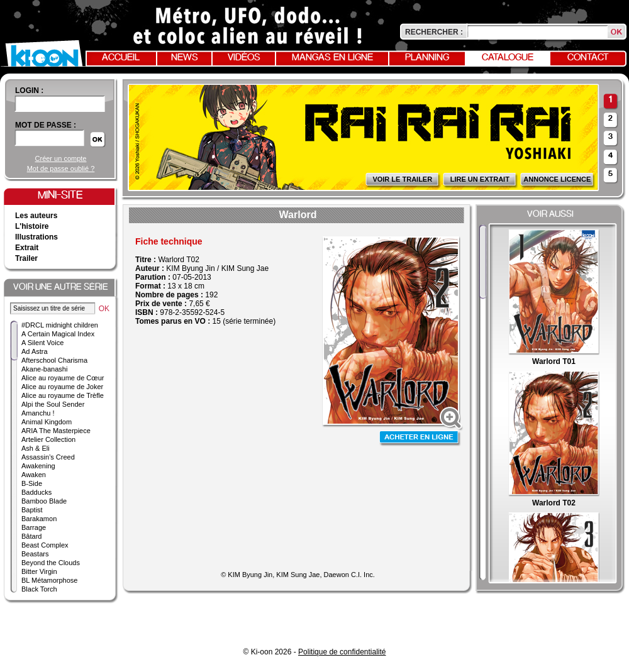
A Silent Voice (42, 343)
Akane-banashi (44, 369)
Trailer (26, 258)
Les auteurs (36, 216)
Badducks (36, 492)
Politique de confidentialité (342, 652)
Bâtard (31, 536)
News (185, 58)
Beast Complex (45, 545)
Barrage (34, 527)
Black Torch (39, 589)
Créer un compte (61, 158)
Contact (588, 58)
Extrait (27, 248)
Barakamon (39, 519)
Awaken (34, 475)
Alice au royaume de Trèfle (63, 395)
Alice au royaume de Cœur (63, 378)
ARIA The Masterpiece (56, 431)
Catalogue (508, 58)
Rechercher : (434, 32)
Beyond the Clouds (51, 563)
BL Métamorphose (49, 580)
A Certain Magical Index (58, 334)
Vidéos (244, 58)
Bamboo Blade (44, 501)
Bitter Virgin (39, 571)
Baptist (32, 510)
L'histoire (32, 226)
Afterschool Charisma (54, 360)
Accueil (121, 58)
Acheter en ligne (420, 438)
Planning (427, 58)
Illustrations (36, 237)
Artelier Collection (48, 439)
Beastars (35, 554)
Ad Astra (35, 351)
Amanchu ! (38, 413)
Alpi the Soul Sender (53, 404)
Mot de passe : (46, 125)
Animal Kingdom (47, 422)
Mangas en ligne (332, 58)
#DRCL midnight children (60, 325)
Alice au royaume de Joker (62, 387)
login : (29, 91)
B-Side (32, 483)
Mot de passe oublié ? (61, 168)
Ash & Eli (36, 448)
